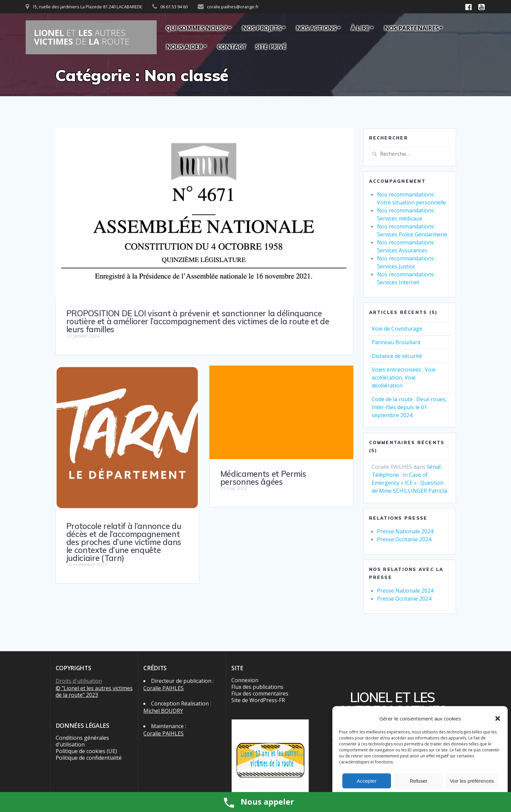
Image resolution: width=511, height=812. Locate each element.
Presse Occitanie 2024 (404, 539)
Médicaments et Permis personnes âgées (263, 478)
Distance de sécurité (397, 356)
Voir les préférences (472, 781)
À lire (360, 28)
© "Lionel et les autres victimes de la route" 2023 (94, 691)
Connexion (245, 680)
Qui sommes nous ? (197, 28)
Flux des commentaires (260, 693)
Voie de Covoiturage (397, 329)
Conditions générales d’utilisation (82, 741)
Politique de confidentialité (89, 758)
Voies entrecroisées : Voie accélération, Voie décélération (404, 378)
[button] (498, 718)
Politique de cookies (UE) (86, 751)
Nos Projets (261, 28)
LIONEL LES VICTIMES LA (82, 37)
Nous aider (184, 47)
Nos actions (316, 28)
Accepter (366, 781)
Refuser (418, 781)
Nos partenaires (411, 28)
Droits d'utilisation (79, 681)
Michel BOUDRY (163, 711)
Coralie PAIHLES (163, 688)
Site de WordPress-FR (258, 700)
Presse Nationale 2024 (405, 531)
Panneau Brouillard (396, 342)
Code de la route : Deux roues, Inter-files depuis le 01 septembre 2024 (409, 407)
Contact (232, 47)
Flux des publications (257, 687)
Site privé (271, 47)
